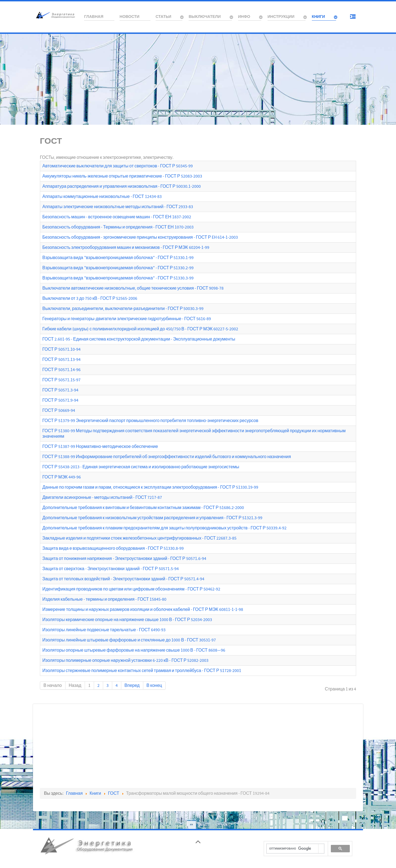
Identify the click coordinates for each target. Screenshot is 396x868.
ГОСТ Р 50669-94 (59, 410)
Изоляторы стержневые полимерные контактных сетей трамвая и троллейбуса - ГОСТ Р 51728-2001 (142, 671)
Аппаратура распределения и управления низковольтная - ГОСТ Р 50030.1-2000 (122, 186)
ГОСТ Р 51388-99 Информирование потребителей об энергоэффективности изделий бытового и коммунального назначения (167, 457)
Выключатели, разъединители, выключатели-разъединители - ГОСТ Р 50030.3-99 (123, 309)
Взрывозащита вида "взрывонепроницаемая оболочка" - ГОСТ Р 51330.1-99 (118, 258)
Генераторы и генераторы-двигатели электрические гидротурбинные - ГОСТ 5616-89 (127, 319)
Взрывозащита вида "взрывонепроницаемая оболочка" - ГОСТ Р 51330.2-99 (118, 268)
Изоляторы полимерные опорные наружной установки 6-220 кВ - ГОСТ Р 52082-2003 (125, 660)
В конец (154, 685)
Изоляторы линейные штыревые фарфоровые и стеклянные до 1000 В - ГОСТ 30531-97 (129, 640)
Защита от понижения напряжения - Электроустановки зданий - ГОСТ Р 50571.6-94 (124, 559)
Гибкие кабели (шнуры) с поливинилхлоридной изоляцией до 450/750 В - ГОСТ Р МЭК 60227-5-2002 (140, 329)
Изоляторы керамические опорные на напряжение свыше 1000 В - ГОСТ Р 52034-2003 (127, 620)
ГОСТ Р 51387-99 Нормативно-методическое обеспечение (100, 447)
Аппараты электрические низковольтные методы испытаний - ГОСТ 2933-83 (118, 207)
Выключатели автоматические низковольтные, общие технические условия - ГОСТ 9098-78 (133, 288)
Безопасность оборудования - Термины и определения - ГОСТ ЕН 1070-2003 (118, 227)
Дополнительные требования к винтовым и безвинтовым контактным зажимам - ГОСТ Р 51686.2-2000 (143, 508)
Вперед (132, 685)
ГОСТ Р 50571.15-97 (61, 380)
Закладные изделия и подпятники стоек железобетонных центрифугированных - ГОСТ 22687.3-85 (139, 538)
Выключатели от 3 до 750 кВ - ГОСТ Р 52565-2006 (90, 298)
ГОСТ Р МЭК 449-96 (62, 477)
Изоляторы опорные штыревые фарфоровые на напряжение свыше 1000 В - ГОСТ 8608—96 (134, 650)
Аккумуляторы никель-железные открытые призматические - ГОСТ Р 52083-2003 (122, 176)
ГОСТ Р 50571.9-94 (60, 400)
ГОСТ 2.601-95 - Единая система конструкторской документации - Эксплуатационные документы (139, 339)
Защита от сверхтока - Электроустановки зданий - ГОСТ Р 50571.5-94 (111, 569)
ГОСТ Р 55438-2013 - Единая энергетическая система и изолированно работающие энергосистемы (141, 467)
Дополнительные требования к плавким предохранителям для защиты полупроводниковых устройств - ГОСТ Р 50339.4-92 (164, 528)
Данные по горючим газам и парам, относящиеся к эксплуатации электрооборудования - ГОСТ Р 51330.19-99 (150, 487)
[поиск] (292, 849)
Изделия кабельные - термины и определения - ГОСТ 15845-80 (104, 599)
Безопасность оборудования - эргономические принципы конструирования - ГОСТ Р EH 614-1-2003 (140, 237)
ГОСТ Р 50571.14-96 (61, 370)
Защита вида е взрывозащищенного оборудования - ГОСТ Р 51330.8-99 (113, 548)
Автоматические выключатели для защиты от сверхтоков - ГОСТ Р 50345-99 (118, 166)
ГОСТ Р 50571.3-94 (60, 390)
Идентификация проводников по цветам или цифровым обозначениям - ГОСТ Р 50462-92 (131, 589)
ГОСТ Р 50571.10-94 (61, 349)
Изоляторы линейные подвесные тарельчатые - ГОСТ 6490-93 (104, 630)
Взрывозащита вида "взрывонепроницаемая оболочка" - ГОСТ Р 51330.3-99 (118, 278)
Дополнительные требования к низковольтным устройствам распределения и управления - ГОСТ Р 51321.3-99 (152, 518)
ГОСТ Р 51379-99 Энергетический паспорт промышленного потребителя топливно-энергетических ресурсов (150, 421)
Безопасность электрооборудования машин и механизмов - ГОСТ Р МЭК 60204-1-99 (126, 247)
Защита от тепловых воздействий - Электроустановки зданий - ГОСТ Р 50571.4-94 (123, 579)
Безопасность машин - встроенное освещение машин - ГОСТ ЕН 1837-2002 (117, 217)
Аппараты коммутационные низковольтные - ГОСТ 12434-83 (102, 197)
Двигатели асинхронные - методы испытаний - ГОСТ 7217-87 (102, 497)
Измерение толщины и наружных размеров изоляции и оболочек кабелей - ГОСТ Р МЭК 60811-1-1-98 (143, 609)
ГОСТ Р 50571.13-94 (61, 360)
